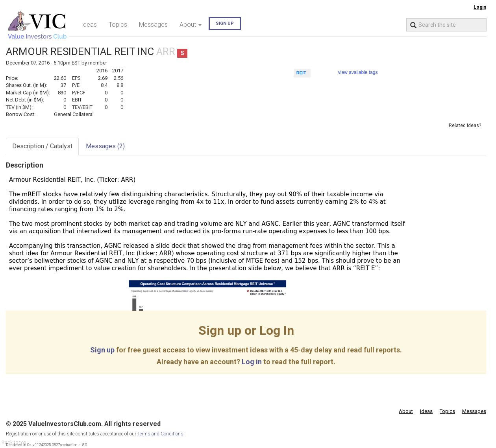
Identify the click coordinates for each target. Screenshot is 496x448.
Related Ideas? (465, 125)
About (406, 411)
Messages (153, 25)
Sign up (225, 23)
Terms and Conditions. (161, 434)
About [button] (191, 25)
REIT (301, 73)
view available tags (358, 72)
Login (480, 7)
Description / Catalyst (42, 146)
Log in (252, 362)
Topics (118, 25)
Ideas (89, 25)
